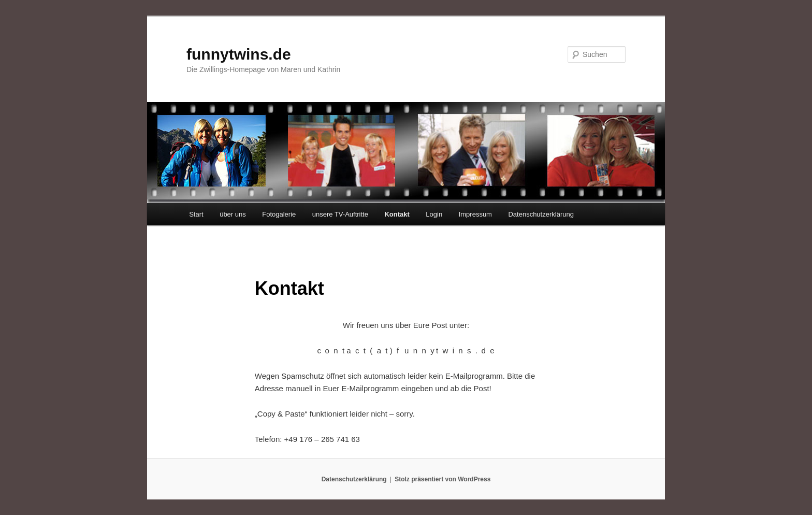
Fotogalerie (279, 214)
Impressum (475, 214)
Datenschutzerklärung (541, 214)
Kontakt (397, 214)
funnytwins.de (239, 54)
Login (434, 214)
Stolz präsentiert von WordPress (443, 479)
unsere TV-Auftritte (340, 214)
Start (196, 214)
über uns (233, 214)
